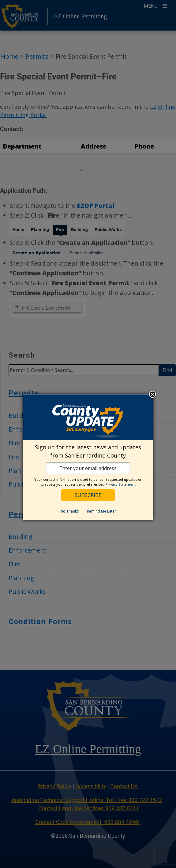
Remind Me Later (101, 511)
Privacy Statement (121, 484)
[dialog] (88, 457)
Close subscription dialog (152, 395)
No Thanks (69, 511)
